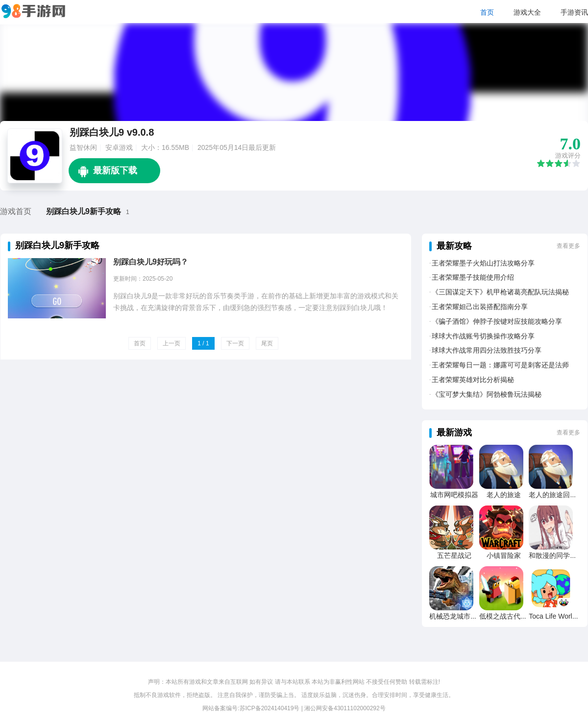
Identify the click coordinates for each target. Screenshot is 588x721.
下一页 (235, 343)
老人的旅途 (504, 495)
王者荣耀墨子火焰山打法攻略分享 (483, 263)
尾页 (267, 343)
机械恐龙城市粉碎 (457, 616)
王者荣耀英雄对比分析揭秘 (473, 380)
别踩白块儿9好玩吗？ (151, 262)
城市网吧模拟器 (454, 495)
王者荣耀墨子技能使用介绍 (473, 277)
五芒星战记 (454, 555)
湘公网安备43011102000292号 (345, 708)
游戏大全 (527, 12)
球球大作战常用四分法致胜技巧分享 (487, 350)
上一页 (171, 343)
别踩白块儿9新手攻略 (84, 211)
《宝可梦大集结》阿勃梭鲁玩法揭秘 (487, 394)
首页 (487, 12)
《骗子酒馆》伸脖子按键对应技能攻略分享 (497, 321)
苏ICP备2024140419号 (270, 708)
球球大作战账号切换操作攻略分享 (483, 336)
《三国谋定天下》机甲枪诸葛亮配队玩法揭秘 (500, 292)
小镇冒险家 (504, 555)
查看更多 (568, 246)
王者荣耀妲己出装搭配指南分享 (480, 307)
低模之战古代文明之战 (514, 616)
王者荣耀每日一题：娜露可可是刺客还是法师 (500, 365)
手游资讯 (574, 12)
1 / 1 (203, 343)
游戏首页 (16, 211)
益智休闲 (83, 147)
